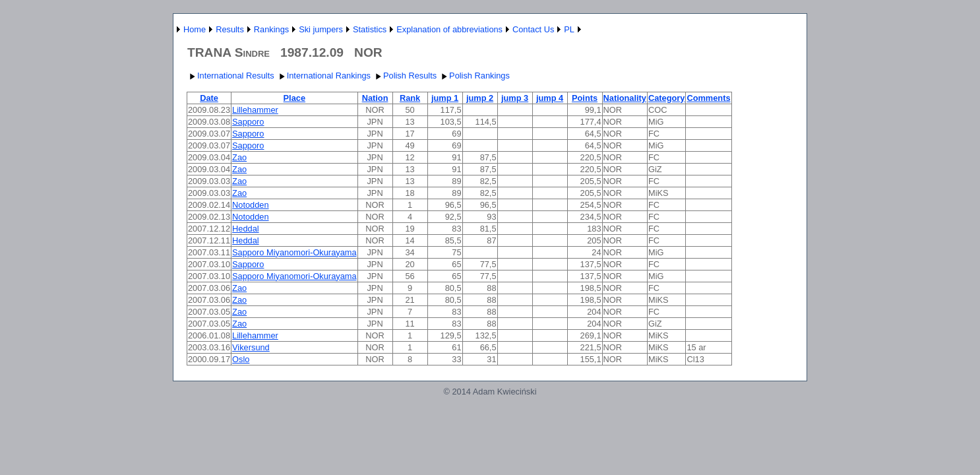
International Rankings (323, 76)
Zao (239, 157)
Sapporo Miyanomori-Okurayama (294, 252)
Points (585, 98)
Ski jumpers (321, 29)
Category (666, 98)
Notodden (251, 205)
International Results (230, 76)
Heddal (246, 229)
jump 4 (550, 98)
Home (195, 29)
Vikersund (251, 347)
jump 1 (445, 98)
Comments (708, 98)
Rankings (271, 29)
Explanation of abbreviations (449, 29)
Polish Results (405, 76)
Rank (410, 98)
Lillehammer (255, 110)
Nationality (625, 98)
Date (209, 98)
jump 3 (515, 98)
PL (569, 29)
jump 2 (480, 98)
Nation (375, 98)
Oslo (241, 359)
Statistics (370, 29)
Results (230, 29)
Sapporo (248, 122)
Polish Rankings (474, 76)
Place (294, 98)
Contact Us (533, 29)
